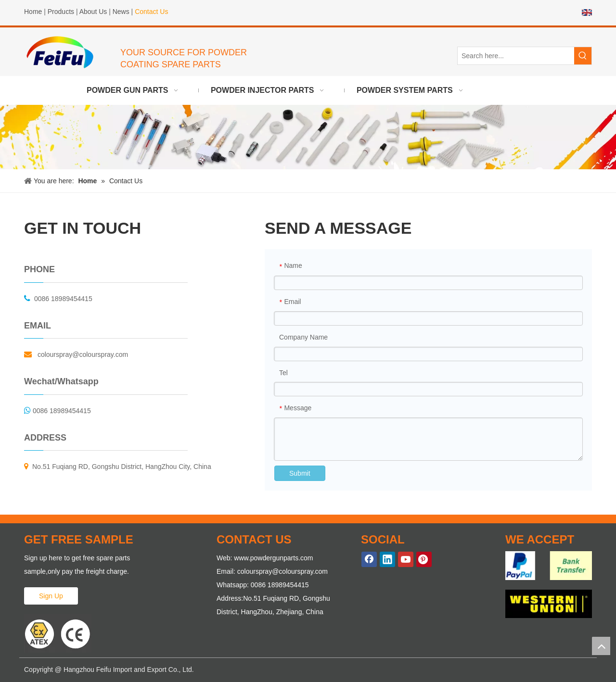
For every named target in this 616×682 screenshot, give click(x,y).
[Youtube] (406, 559)
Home (33, 12)
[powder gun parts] (308, 137)
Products (61, 12)
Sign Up (51, 596)
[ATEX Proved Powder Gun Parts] (58, 633)
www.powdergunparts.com (273, 558)
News (121, 12)
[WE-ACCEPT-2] (549, 604)
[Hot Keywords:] (583, 56)
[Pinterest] (424, 559)
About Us (93, 12)
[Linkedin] (387, 559)
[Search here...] (516, 56)
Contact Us (151, 12)
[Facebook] (369, 559)
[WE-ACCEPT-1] (549, 565)
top (601, 646)
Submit (300, 473)
